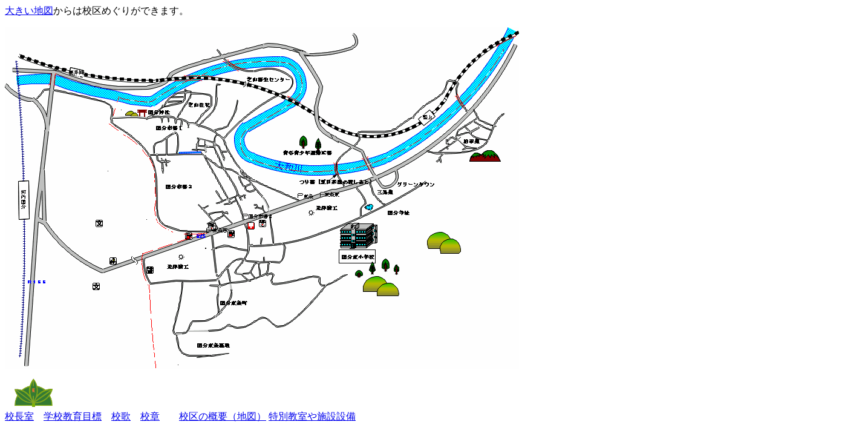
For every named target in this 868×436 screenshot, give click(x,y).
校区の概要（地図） (223, 416)
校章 (150, 416)
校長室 (19, 416)
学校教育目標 (73, 416)
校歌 (121, 416)
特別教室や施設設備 (312, 416)
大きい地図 (29, 11)
